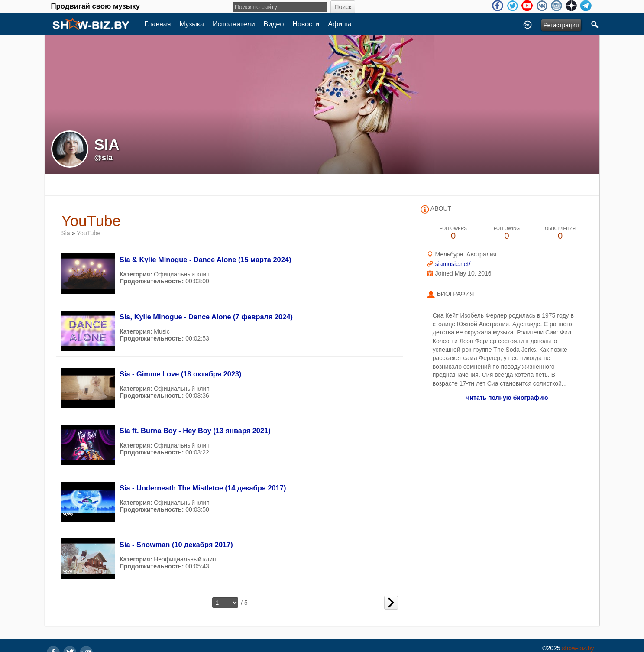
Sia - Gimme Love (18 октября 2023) (181, 374)
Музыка (192, 24)
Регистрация (561, 25)
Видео (274, 24)
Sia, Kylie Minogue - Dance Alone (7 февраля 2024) (206, 317)
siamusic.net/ (453, 264)
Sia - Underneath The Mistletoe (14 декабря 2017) (203, 488)
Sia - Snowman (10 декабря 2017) (176, 545)
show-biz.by (578, 648)
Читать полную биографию (507, 398)
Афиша (340, 24)
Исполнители (234, 24)
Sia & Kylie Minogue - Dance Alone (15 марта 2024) (205, 260)
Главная (158, 24)
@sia (104, 158)
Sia (67, 233)
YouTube (89, 233)
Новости (306, 24)
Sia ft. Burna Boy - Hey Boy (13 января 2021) (195, 431)
